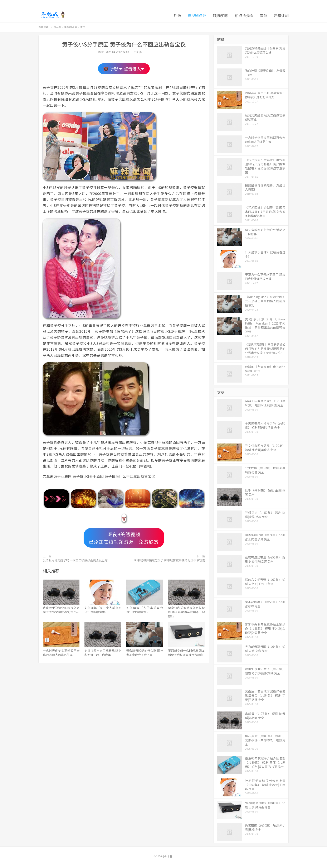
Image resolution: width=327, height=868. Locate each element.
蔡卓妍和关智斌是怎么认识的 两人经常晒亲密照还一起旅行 (186, 612)
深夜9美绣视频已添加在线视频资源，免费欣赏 (124, 538)
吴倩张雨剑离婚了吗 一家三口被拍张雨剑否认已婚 (75, 560)
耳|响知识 (221, 15)
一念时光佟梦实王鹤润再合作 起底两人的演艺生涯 (61, 653)
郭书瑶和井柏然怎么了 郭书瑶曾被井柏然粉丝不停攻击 (170, 560)
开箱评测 (281, 15)
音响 (264, 15)
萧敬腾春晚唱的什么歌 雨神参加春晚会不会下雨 (145, 653)
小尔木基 (53, 15)
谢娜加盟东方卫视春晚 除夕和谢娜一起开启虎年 (103, 653)
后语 (177, 15)
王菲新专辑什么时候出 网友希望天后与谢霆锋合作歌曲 (186, 653)
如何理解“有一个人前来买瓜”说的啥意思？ (103, 610)
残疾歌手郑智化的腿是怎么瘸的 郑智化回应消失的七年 (61, 610)
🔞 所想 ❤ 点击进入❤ (124, 69)
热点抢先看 (244, 15)
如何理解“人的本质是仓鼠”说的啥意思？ (145, 610)
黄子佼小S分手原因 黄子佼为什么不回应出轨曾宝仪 (124, 44)
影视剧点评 (197, 15)
